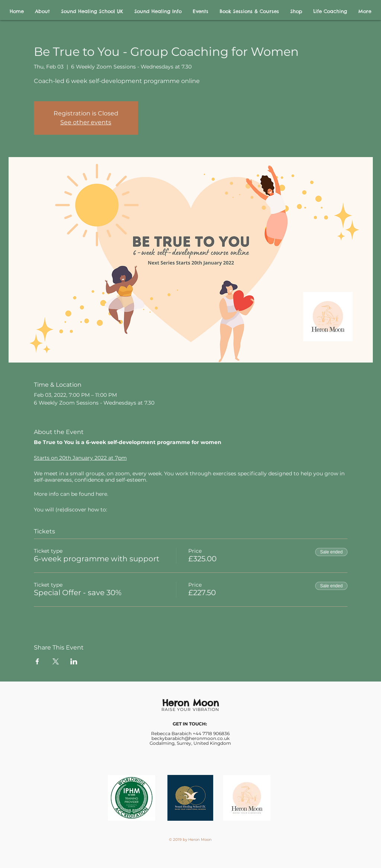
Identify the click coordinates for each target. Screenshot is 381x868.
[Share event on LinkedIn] (74, 661)
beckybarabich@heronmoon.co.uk (190, 738)
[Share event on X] (56, 661)
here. (102, 494)
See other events (86, 122)
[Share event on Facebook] (37, 661)
